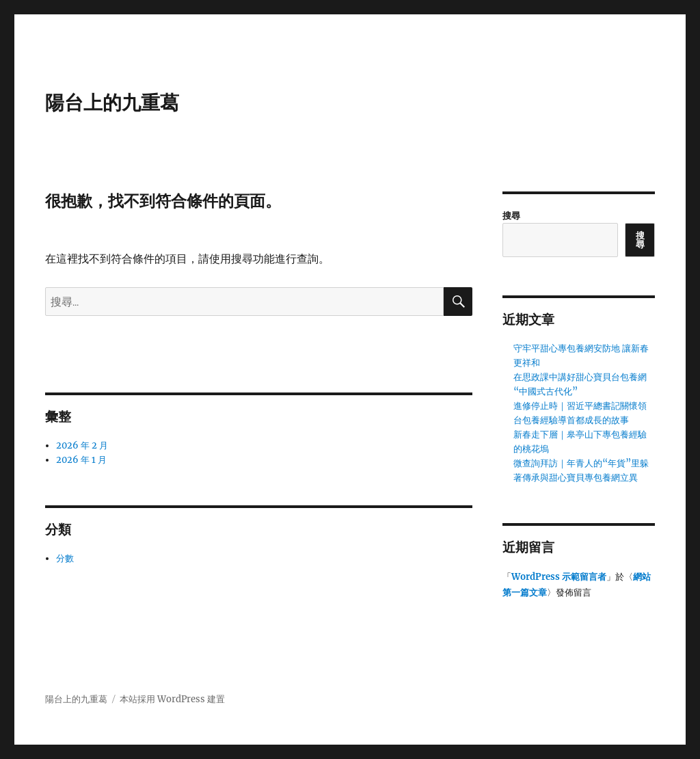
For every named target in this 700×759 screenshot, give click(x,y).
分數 (65, 558)
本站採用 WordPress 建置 (172, 699)
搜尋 (511, 216)
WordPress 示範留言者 (559, 577)
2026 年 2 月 (82, 445)
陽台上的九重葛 (112, 103)
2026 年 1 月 (81, 460)
